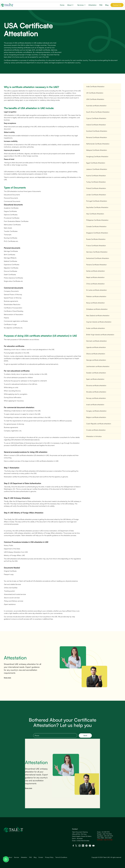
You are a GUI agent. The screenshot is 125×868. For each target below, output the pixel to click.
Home (62, 5)
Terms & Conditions (61, 857)
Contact (41, 857)
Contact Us (117, 5)
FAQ (101, 5)
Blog (107, 5)
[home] (7, 5)
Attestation (92, 5)
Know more (7, 680)
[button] (71, 5)
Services (17, 857)
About (10, 857)
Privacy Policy (49, 857)
